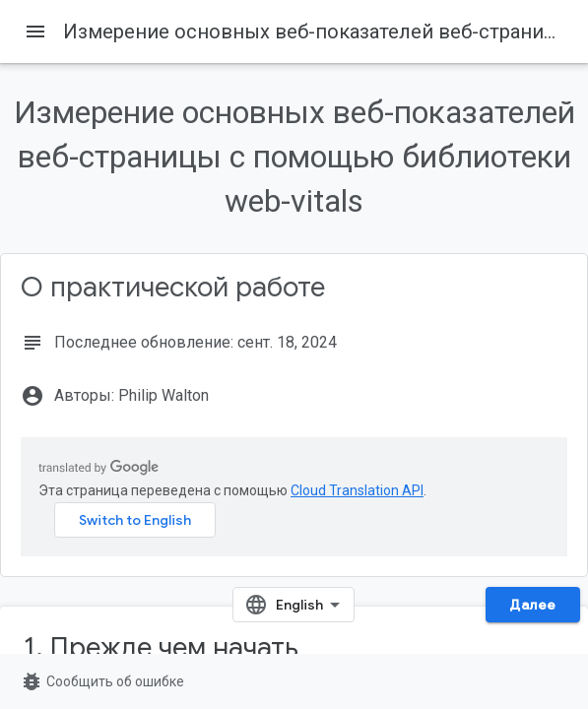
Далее (533, 605)
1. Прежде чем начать (161, 647)
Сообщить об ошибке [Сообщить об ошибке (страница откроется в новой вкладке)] (102, 681)
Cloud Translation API (357, 490)
